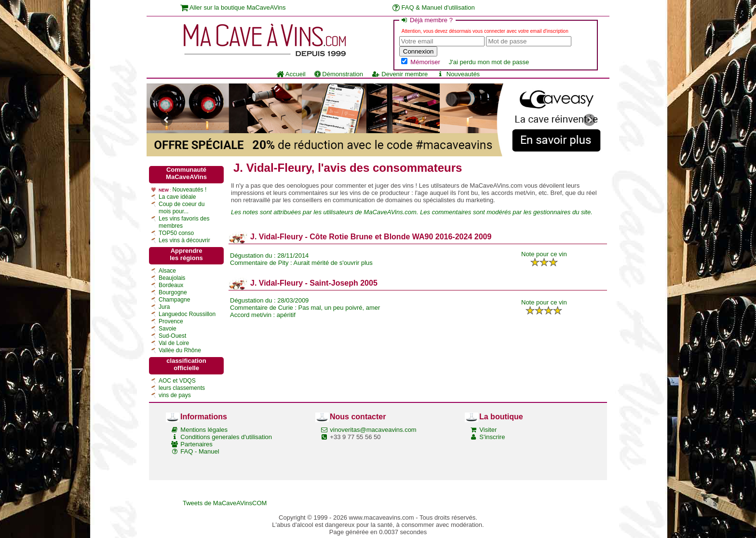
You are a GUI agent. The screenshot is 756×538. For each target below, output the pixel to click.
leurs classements (182, 388)
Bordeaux (171, 285)
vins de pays (175, 395)
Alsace (167, 271)
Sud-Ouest (172, 336)
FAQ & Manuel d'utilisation (434, 7)
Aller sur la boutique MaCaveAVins (233, 7)
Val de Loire (174, 343)
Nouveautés (458, 74)
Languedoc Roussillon (187, 314)
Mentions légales (204, 430)
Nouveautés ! (190, 190)
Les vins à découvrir (184, 240)
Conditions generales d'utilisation (226, 437)
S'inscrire (492, 437)
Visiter (488, 430)
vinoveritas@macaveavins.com (373, 430)
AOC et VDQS (177, 381)
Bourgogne (173, 292)
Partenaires (196, 444)
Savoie (168, 329)
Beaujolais (172, 278)
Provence (171, 321)
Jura (164, 307)
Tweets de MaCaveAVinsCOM (225, 503)
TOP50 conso (176, 233)
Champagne (174, 300)
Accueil (291, 74)
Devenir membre (400, 74)
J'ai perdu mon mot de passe (489, 62)
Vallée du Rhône (180, 350)
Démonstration (339, 74)
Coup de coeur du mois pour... (182, 208)
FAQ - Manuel (200, 451)
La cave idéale (177, 197)
